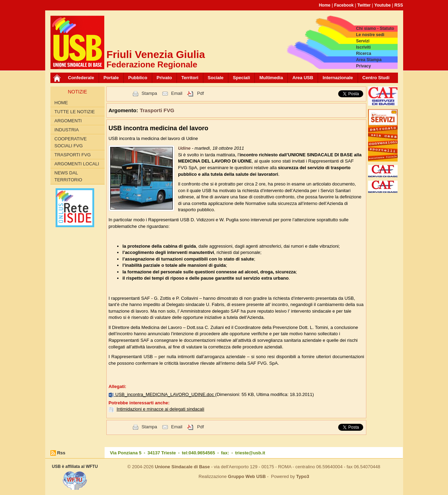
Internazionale (338, 78)
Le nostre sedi (370, 35)
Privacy (363, 66)
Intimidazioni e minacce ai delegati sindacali (160, 409)
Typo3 (303, 476)
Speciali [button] (241, 78)
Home (324, 5)
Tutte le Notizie (75, 112)
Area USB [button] (303, 78)
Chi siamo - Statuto (375, 28)
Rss (61, 453)
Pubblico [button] (138, 78)
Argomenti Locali (77, 164)
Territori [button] (190, 78)
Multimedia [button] (271, 78)
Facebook (344, 5)
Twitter (364, 5)
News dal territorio (68, 176)
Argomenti (68, 121)
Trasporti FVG (73, 155)
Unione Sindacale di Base (182, 467)
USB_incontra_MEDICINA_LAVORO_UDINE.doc (165, 394)
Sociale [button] (216, 78)
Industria (67, 130)
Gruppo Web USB (247, 476)
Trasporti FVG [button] (157, 110)
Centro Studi (376, 78)
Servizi (363, 41)
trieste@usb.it (250, 453)
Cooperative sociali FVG (71, 142)
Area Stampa (369, 60)
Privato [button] (164, 78)
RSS (399, 5)
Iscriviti (363, 47)
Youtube (382, 5)
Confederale (81, 78)
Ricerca (363, 53)
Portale (111, 78)
